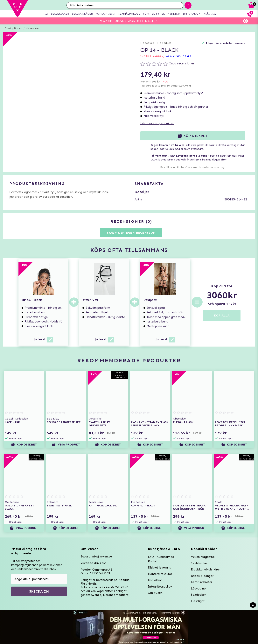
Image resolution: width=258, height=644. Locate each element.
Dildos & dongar (202, 576)
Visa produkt (66, 445)
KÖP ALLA (222, 315)
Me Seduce (164, 43)
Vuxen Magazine (203, 557)
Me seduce (32, 28)
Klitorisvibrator (202, 582)
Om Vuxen (155, 593)
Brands (18, 28)
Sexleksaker (199, 563)
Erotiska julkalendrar (205, 569)
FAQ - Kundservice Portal (161, 559)
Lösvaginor (199, 589)
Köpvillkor (155, 580)
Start (8, 28)
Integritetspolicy (160, 587)
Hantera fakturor (160, 574)
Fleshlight (198, 601)
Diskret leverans (159, 568)
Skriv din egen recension (131, 233)
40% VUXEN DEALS (179, 56)
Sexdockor (198, 595)
